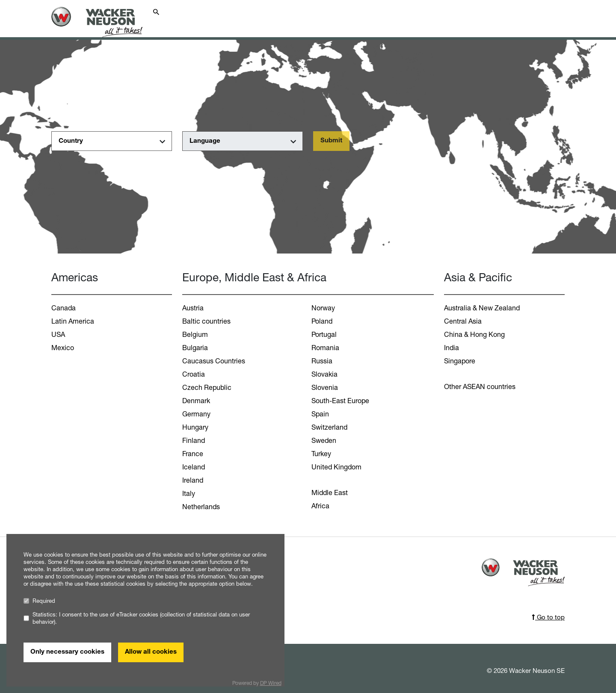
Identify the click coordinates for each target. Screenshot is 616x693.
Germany (196, 414)
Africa (320, 506)
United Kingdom (336, 467)
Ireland (193, 480)
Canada (64, 308)
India (452, 348)
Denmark (196, 401)
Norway (323, 308)
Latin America (73, 321)
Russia (322, 361)
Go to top (548, 617)
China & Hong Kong (474, 334)
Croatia (194, 374)
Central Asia (463, 321)
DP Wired (271, 683)
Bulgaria (195, 348)
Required (39, 601)
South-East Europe (340, 401)
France (193, 454)
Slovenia (325, 387)
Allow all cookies (151, 652)
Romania (325, 348)
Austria (193, 308)
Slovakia (324, 374)
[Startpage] (104, 22)
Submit (331, 141)
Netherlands (201, 507)
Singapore (460, 361)
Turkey (321, 454)
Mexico (63, 348)
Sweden (324, 440)
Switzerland (329, 427)
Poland (322, 321)
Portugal (324, 334)
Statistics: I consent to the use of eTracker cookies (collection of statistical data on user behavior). (137, 618)
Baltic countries (206, 321)
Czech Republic (207, 387)
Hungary (195, 427)
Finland (194, 440)
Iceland (194, 467)
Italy (189, 493)
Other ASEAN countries (480, 386)
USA (58, 334)
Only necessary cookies (67, 652)
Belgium (195, 334)
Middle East (330, 492)
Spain (320, 414)
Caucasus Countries (214, 361)
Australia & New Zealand (482, 308)
